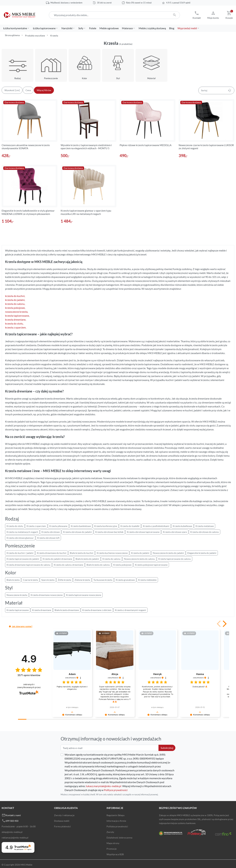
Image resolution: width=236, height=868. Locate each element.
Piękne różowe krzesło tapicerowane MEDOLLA (146, 145)
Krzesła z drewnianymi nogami (130, 610)
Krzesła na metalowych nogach (22, 532)
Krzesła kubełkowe (182, 526)
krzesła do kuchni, (15, 296)
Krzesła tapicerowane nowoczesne (84, 595)
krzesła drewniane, (16, 320)
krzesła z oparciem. (16, 327)
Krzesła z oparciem (36, 526)
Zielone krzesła (82, 580)
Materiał (151, 78)
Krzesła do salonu (111, 559)
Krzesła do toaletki (130, 526)
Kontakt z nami (13, 815)
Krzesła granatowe (125, 580)
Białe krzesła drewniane (67, 610)
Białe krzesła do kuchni (82, 553)
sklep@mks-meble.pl (12, 832)
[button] (197, 15)
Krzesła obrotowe (51, 532)
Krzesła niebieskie (147, 580)
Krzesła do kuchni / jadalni (20, 553)
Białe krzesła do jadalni (87, 559)
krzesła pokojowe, (15, 308)
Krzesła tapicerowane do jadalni (23, 559)
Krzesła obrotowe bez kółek (109, 532)
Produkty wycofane (35, 36)
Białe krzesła (13, 580)
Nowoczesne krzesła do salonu (139, 559)
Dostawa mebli (62, 821)
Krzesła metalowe (205, 526)
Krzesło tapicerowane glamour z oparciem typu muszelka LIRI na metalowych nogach (86, 212)
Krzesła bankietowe (81, 526)
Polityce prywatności (116, 790)
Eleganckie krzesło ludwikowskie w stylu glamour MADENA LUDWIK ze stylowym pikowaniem (28, 212)
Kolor (84, 78)
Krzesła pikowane (58, 526)
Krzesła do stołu (15, 526)
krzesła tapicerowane (17, 316)
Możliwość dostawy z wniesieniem (66, 3)
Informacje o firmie (116, 821)
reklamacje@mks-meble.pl (15, 838)
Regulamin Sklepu (116, 815)
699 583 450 (12, 821)
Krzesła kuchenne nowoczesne (112, 553)
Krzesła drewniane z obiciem (97, 610)
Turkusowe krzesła (103, 580)
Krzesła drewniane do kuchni (52, 553)
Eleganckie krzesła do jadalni (202, 553)
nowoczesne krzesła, (17, 312)
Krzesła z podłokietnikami (156, 526)
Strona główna (12, 35)
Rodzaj (18, 78)
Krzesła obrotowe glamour (20, 538)
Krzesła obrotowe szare (175, 532)
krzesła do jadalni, (15, 300)
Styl (118, 78)
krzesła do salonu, (15, 304)
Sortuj (216, 90)
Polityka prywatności (117, 826)
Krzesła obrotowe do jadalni (77, 532)
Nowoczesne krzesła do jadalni (168, 553)
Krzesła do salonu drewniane (68, 565)
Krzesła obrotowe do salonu (205, 532)
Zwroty (110, 832)
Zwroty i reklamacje (64, 815)
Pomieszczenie (51, 78)
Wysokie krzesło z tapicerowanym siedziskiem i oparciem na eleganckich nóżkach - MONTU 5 (86, 147)
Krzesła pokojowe (122, 565)
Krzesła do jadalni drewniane (57, 559)
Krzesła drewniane (42, 610)
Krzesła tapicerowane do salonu (175, 559)
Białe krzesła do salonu (98, 565)
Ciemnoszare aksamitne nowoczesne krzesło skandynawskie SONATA (26, 147)
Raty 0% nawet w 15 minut (139, 3)
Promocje (112, 849)
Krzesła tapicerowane (18, 610)
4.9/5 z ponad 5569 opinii (178, 3)
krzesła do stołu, (14, 323)
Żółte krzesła (64, 580)
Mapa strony (113, 843)
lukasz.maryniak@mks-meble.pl (104, 786)
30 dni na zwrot (104, 3)
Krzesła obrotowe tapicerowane (143, 532)
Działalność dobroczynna (119, 838)
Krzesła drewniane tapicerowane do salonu (28, 565)
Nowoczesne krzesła (17, 595)
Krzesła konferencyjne (106, 526)
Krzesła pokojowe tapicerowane (151, 565)
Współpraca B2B (115, 854)
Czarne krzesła (30, 580)
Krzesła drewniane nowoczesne (47, 595)
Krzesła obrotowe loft (48, 538)
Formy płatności (62, 826)
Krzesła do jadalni (140, 553)
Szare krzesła (48, 580)
